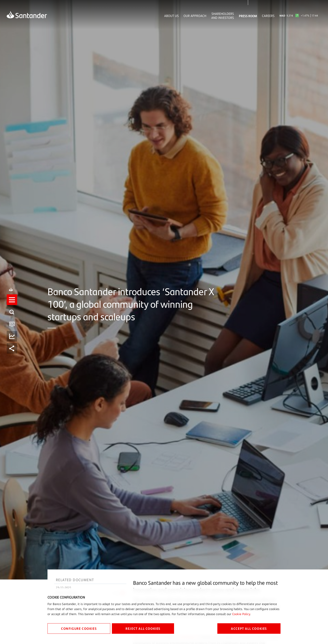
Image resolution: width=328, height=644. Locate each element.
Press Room (248, 16)
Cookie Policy (241, 614)
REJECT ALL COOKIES (143, 628)
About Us (171, 16)
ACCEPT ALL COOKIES (249, 628)
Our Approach (195, 16)
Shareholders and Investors (223, 16)
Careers (268, 16)
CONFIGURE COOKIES (79, 628)
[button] (12, 316)
